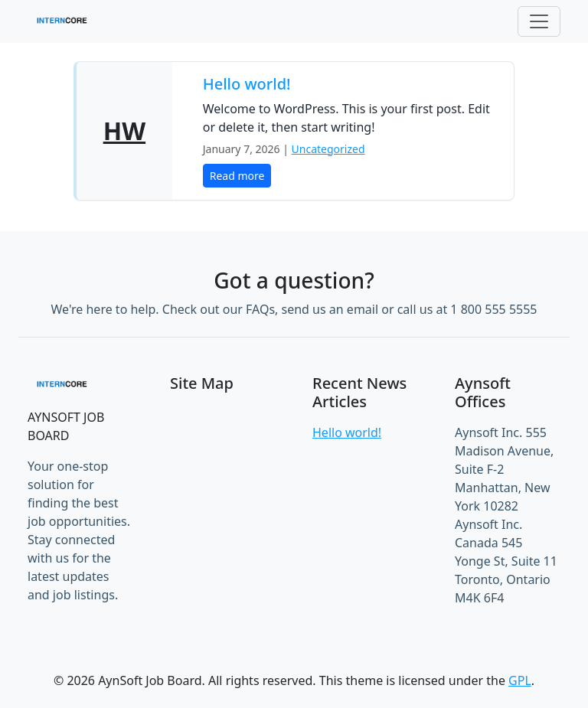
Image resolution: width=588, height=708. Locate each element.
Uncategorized (328, 149)
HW (124, 131)
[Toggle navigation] (539, 21)
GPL (520, 680)
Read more (237, 176)
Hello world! (247, 84)
